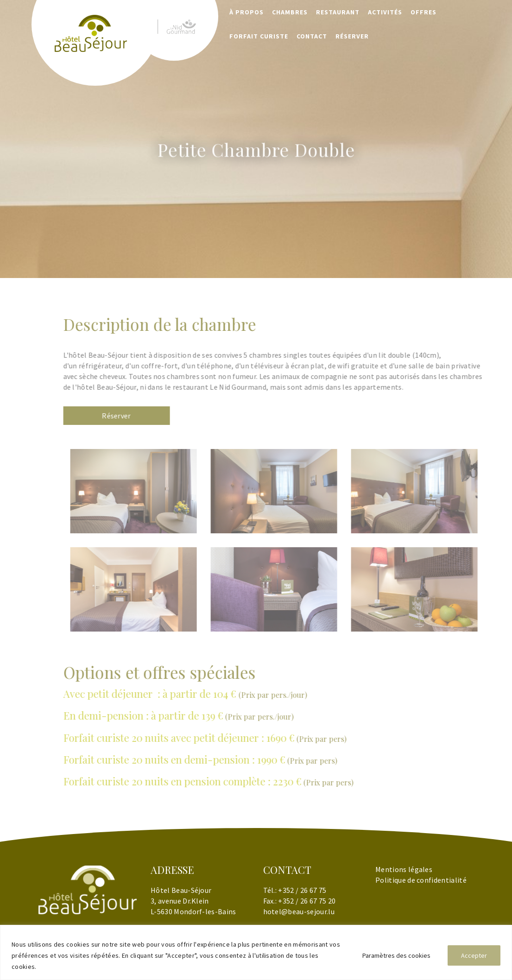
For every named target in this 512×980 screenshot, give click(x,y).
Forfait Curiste (259, 36)
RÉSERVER (352, 36)
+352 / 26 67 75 (302, 890)
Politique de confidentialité (421, 880)
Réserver (131, 416)
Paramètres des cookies (396, 955)
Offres (424, 12)
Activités (385, 12)
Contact (312, 36)
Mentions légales (404, 869)
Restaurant (338, 12)
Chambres (290, 12)
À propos (247, 12)
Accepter (474, 955)
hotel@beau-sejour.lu (299, 911)
